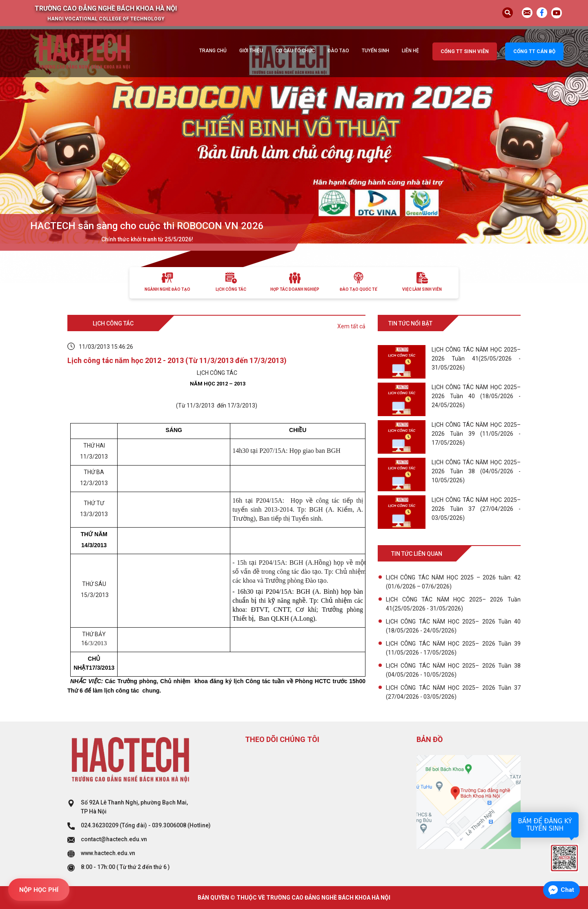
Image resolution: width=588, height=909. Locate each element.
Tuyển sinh (375, 51)
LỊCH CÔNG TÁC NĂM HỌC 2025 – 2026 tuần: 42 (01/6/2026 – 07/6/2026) (453, 582)
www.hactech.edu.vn (108, 853)
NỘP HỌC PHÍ (39, 890)
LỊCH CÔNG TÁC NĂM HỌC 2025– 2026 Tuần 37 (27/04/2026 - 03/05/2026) (453, 692)
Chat (567, 890)
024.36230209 (100, 825)
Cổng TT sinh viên (465, 51)
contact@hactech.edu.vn (114, 839)
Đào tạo (338, 51)
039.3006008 (169, 825)
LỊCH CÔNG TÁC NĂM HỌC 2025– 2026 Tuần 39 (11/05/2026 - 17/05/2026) (453, 648)
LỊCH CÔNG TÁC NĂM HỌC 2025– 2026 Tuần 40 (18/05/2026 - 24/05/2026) (453, 626)
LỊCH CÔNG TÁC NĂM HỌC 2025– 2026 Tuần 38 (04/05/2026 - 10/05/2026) (453, 670)
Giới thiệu (251, 51)
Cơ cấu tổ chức (295, 51)
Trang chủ (213, 51)
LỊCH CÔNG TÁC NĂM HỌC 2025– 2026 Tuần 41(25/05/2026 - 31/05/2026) (453, 604)
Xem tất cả (351, 326)
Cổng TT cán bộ (534, 51)
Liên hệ (410, 51)
